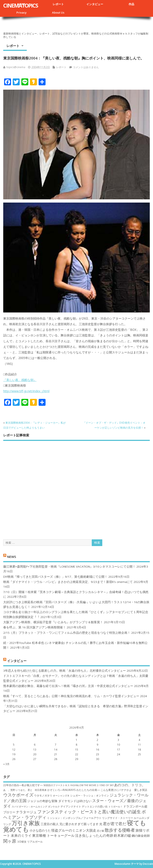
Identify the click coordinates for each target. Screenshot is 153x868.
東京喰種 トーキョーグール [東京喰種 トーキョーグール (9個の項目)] (53, 835)
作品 (131, 4)
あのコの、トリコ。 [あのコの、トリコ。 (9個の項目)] (130, 785)
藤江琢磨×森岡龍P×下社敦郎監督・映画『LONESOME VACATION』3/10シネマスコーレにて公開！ (69, 567)
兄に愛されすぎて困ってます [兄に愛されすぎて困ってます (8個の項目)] (79, 824)
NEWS (12, 557)
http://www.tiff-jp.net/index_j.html (26, 391)
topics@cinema (16, 67)
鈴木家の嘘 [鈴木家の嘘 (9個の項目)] (122, 835)
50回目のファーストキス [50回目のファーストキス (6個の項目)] (57, 785)
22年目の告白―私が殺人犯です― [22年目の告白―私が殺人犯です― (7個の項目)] (23, 785)
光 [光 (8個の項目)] (101, 824)
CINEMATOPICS (21, 5)
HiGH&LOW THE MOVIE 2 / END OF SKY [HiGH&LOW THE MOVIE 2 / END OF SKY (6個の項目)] (92, 785)
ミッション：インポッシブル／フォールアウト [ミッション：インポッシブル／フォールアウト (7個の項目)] (74, 818)
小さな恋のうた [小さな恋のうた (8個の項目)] (40, 830)
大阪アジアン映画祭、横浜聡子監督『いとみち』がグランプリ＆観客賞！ (53, 622)
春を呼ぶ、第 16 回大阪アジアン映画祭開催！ (35, 627)
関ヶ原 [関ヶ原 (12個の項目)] (10, 841)
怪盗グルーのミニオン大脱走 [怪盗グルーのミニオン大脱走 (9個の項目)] (74, 830)
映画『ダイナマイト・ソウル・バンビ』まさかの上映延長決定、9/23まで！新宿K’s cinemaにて (68, 582)
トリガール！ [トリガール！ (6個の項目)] (115, 807)
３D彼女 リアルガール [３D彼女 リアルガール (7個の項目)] (30, 842)
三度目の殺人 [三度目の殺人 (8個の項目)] (50, 824)
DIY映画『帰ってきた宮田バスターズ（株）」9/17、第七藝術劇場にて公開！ (55, 577)
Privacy (21, 12)
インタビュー (95, 4)
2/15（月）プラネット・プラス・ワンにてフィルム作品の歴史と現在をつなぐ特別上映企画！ (67, 633)
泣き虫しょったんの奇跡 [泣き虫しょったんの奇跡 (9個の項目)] (94, 835)
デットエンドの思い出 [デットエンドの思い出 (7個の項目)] (95, 806)
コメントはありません (86, 67)
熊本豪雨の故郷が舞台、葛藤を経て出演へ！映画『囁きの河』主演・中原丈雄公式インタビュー (68, 686)
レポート (58, 4)
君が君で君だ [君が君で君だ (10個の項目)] (115, 824)
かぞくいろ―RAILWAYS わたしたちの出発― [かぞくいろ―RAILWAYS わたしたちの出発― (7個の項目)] (74, 790)
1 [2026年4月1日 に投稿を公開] (76, 740)
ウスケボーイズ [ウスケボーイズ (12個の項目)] (18, 795)
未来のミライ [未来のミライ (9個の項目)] (21, 835)
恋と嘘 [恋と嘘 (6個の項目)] (100, 831)
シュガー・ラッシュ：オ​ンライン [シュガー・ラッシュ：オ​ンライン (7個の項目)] (90, 795)
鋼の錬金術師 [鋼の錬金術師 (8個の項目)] (141, 836)
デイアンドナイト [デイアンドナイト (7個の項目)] (71, 806)
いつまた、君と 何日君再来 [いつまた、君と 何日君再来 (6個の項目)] (31, 790)
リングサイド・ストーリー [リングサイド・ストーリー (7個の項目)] (118, 818)
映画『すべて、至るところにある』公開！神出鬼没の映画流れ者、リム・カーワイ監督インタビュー (71, 696)
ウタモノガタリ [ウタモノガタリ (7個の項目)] (43, 795)
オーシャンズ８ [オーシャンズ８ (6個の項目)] (61, 796)
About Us (58, 12)
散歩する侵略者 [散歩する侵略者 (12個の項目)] (120, 830)
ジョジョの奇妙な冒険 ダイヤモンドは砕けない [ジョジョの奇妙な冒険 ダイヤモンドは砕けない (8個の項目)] (59, 801)
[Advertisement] (76, 486)
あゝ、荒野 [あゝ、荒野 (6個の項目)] (9, 790)
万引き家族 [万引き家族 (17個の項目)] (26, 823)
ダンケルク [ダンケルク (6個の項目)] (54, 807)
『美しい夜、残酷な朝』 (20, 380)
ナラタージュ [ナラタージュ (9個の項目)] (26, 812)
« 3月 (6, 764)
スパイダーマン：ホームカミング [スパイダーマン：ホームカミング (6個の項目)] (29, 807)
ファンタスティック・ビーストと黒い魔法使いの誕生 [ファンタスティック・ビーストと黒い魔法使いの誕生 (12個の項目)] (89, 812)
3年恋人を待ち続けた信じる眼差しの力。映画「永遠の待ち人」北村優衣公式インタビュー (65, 671)
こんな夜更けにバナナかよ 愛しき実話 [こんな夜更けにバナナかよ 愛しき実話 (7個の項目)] (124, 790)
